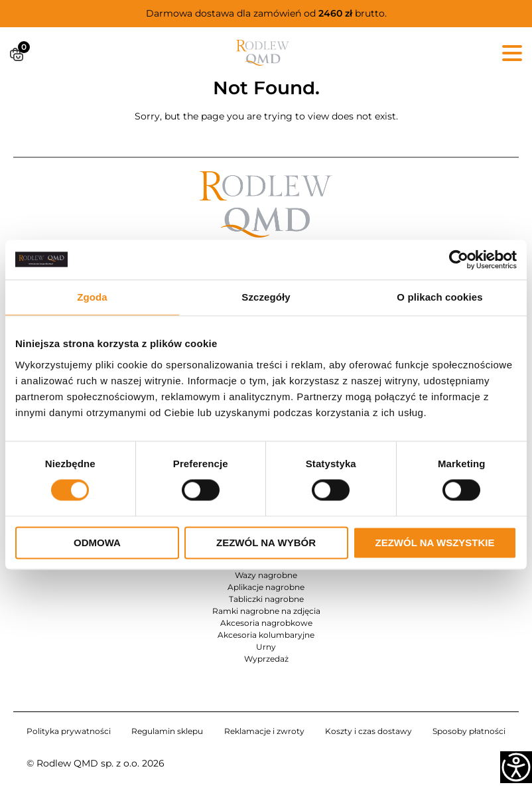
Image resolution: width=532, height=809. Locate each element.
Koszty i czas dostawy (368, 731)
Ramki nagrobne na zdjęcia (266, 611)
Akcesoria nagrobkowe (266, 623)
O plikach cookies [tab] (439, 297)
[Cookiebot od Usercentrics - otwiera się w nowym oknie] (459, 259)
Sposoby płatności (469, 731)
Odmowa (97, 543)
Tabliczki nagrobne (266, 599)
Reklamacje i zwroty (264, 731)
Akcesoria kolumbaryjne (266, 635)
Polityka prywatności (69, 731)
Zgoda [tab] (92, 297)
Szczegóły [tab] (266, 297)
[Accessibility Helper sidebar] (516, 767)
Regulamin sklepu (167, 731)
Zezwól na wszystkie (435, 543)
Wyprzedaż (266, 659)
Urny (266, 647)
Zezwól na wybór (266, 543)
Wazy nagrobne (266, 575)
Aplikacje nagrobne (266, 587)
